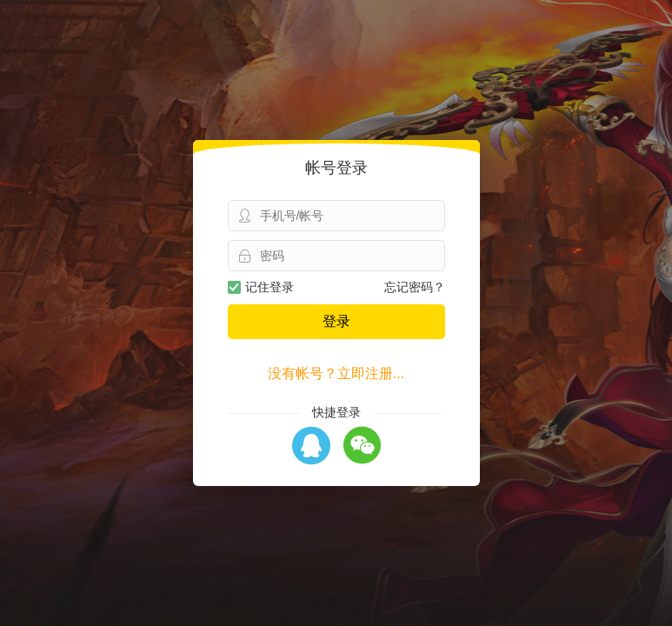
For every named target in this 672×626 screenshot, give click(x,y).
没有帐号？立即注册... (336, 373)
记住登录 (261, 287)
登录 (336, 321)
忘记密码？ (415, 287)
